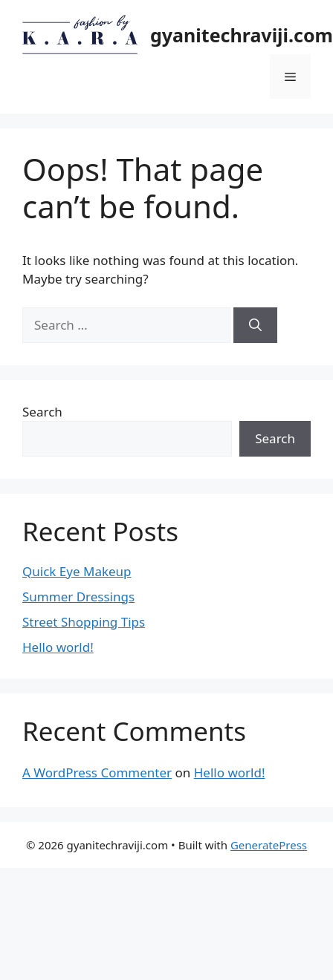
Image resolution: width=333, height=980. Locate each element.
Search (42, 412)
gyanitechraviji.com (242, 35)
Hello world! (58, 647)
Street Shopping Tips (84, 622)
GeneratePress (269, 845)
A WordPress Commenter (97, 772)
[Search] (255, 325)
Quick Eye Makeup (77, 571)
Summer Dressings (78, 597)
